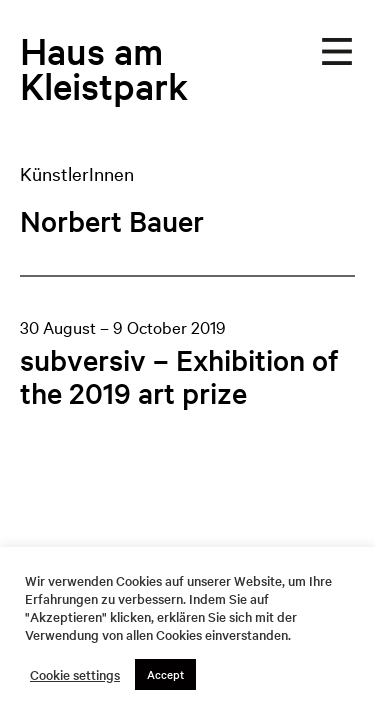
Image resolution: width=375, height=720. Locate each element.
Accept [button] (165, 674)
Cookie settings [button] (75, 675)
